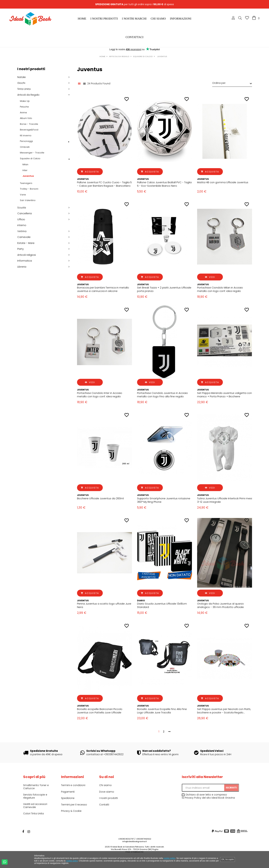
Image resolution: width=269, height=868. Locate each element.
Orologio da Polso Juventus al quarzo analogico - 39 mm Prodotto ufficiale (220, 605)
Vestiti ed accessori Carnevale (35, 806)
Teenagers (26, 183)
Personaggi (26, 141)
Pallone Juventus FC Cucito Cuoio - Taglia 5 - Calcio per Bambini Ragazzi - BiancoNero (104, 184)
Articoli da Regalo (28, 95)
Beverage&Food (29, 130)
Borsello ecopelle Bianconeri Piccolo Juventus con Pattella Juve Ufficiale (100, 711)
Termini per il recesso (74, 805)
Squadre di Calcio (30, 159)
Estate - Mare (26, 243)
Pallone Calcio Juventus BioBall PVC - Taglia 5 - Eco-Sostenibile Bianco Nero (164, 184)
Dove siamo (107, 792)
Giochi (21, 83)
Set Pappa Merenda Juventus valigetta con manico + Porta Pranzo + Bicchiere (224, 395)
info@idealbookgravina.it (134, 841)
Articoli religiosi (27, 255)
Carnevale (24, 237)
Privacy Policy (193, 798)
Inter (25, 170)
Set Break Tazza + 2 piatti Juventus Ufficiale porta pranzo (164, 289)
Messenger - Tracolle (32, 153)
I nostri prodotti (31, 69)
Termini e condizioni (73, 785)
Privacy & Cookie (71, 811)
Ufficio (21, 219)
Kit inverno (26, 136)
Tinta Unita (24, 89)
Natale (22, 77)
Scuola (22, 208)
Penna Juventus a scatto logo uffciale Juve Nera (104, 605)
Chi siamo (105, 785)
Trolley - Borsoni (29, 189)
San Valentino (28, 200)
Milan (25, 165)
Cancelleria (25, 213)
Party (21, 249)
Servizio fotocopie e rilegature (35, 796)
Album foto (26, 118)
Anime (23, 113)
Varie (23, 195)
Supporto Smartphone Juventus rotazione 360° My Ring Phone (164, 500)
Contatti (104, 805)
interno (22, 225)
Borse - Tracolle (29, 124)
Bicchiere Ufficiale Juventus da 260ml (100, 498)
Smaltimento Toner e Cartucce (36, 787)
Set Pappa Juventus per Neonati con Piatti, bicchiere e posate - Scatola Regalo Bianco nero (224, 711)
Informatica (25, 261)
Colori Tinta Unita (33, 813)
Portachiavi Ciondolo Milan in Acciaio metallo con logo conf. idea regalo (220, 289)
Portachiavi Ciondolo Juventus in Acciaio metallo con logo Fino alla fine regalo (162, 395)
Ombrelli (25, 147)
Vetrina (22, 231)
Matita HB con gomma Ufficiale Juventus (223, 182)
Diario (141, 601)
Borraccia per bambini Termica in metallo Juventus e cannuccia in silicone (103, 289)
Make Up (25, 101)
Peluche (24, 107)
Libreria (22, 267)
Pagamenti (68, 792)
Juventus (28, 176)
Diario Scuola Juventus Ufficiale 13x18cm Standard (162, 605)
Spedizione (68, 798)
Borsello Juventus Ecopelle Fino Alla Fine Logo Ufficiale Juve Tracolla (162, 711)
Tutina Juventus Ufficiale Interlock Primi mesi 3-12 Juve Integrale (225, 500)
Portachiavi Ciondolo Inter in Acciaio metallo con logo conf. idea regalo (100, 395)
